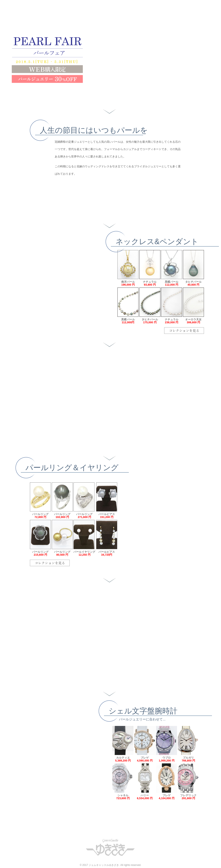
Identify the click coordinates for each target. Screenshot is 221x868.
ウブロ (166, 759)
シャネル (123, 797)
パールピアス (107, 516)
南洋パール (128, 283)
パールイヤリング (84, 553)
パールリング (40, 516)
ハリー (145, 797)
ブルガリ (188, 759)
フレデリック (188, 797)
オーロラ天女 (193, 321)
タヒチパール (193, 283)
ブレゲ (145, 759)
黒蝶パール (172, 283)
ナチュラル (150, 283)
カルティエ (123, 759)
